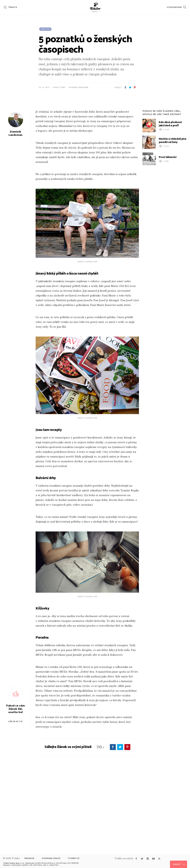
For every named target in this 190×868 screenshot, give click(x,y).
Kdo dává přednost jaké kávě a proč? (170, 200)
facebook (125, 88)
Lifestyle (45, 29)
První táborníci (168, 233)
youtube (153, 859)
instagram (148, 859)
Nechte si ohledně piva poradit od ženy (173, 217)
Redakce (29, 858)
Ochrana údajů (51, 858)
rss (159, 859)
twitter (130, 88)
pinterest (135, 88)
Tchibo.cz (74, 858)
